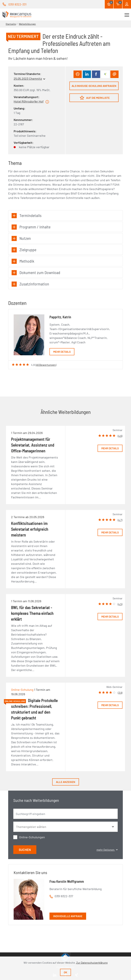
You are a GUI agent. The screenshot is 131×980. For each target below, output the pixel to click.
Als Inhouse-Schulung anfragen (94, 86)
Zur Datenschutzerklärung (92, 963)
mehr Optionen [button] (107, 850)
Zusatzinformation (30, 284)
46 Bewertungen (46, 365)
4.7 (120, 520)
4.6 (120, 436)
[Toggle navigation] (127, 14)
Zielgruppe (24, 250)
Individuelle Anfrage (68, 916)
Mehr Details (62, 352)
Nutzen (21, 238)
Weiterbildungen (27, 24)
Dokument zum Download (36, 273)
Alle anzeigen (66, 782)
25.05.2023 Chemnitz (28, 79)
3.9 (120, 693)
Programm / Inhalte (31, 227)
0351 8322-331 (17, 4)
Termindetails (27, 216)
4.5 (120, 604)
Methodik (23, 261)
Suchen (25, 850)
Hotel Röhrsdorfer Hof (29, 101)
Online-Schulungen (32, 837)
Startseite (11, 24)
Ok (65, 972)
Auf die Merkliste (95, 98)
